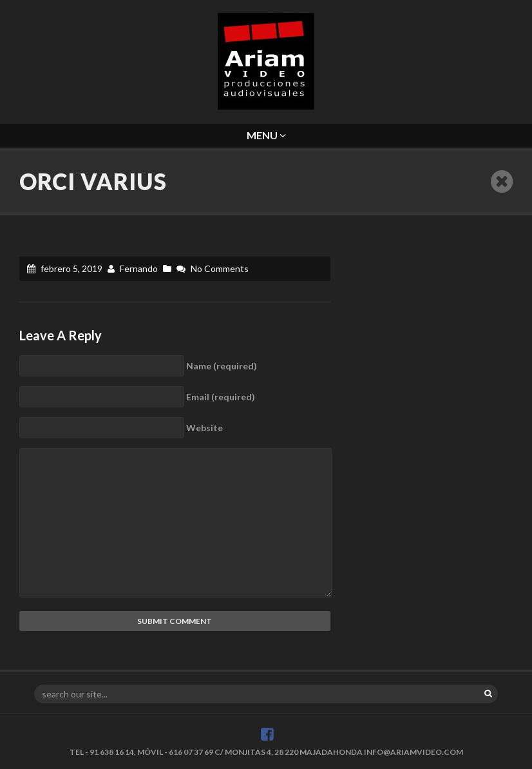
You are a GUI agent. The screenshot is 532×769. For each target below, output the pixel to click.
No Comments (220, 268)
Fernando (139, 268)
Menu (266, 135)
